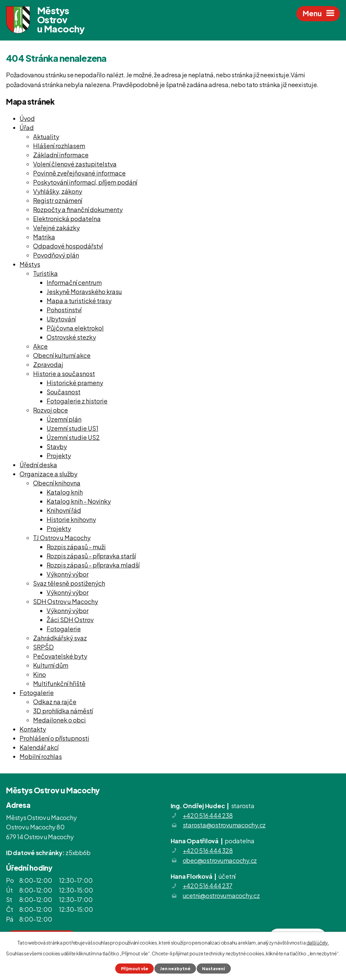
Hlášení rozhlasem (59, 146)
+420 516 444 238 (208, 815)
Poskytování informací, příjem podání (85, 182)
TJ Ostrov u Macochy (62, 538)
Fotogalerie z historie (77, 401)
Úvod (27, 118)
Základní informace (61, 155)
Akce (40, 346)
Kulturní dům (51, 665)
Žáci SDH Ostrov (70, 620)
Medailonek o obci (59, 720)
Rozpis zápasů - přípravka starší (91, 556)
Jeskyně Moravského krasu (84, 292)
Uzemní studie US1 (72, 428)
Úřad (27, 127)
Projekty (59, 456)
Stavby (57, 446)
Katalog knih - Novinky (79, 501)
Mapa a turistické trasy (79, 301)
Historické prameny (75, 383)
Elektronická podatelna (67, 219)
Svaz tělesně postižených (69, 583)
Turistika (45, 273)
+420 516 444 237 (208, 886)
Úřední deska (38, 465)
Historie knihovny (71, 519)
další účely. (318, 943)
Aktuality (46, 137)
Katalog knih (65, 492)
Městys (30, 264)
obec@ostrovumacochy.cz (220, 860)
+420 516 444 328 (208, 851)
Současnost (64, 392)
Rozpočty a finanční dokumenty (78, 209)
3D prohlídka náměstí (63, 711)
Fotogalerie (64, 629)
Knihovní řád (64, 510)
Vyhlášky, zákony (58, 191)
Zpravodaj (48, 364)
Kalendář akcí (39, 747)
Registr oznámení (58, 200)
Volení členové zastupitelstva (75, 164)
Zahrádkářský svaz (60, 638)
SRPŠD (43, 647)
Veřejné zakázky (56, 228)
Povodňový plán (56, 255)
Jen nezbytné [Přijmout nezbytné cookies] (175, 969)
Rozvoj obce (51, 410)
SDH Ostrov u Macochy (66, 601)
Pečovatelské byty (60, 656)
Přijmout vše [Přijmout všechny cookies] (135, 969)
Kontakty (33, 729)
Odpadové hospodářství (68, 246)
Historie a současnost (64, 374)
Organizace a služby (48, 474)
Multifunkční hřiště (59, 683)
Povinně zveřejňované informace (79, 173)
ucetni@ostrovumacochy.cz (221, 895)
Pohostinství (64, 310)
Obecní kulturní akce (62, 355)
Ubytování (61, 319)
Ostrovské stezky (71, 337)
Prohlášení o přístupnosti (54, 738)
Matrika (44, 237)
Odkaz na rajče (55, 702)
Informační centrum (74, 282)
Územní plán (64, 419)
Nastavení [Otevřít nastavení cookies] (214, 969)
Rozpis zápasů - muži (76, 547)
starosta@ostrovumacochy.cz (224, 825)
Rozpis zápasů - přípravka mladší (93, 565)
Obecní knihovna (57, 483)
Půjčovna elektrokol (75, 328)
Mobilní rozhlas (41, 756)
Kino (40, 674)
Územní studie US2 (73, 437)
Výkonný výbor (68, 574)
